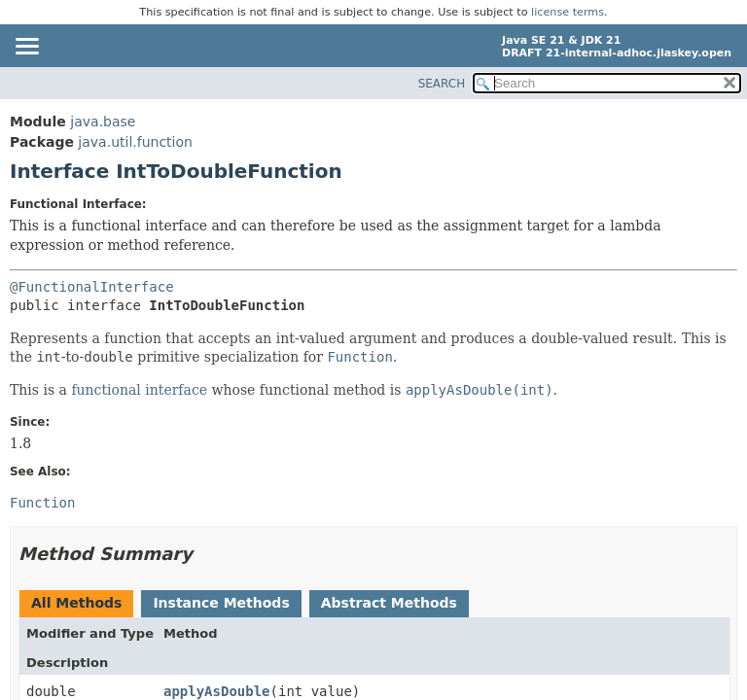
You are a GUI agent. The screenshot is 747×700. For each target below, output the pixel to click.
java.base (103, 122)
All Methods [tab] (76, 603)
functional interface (139, 390)
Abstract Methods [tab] (389, 603)
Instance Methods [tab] (221, 603)
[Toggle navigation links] (26, 48)
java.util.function (135, 142)
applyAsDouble (217, 691)
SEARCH (442, 84)
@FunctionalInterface (92, 287)
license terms (568, 12)
